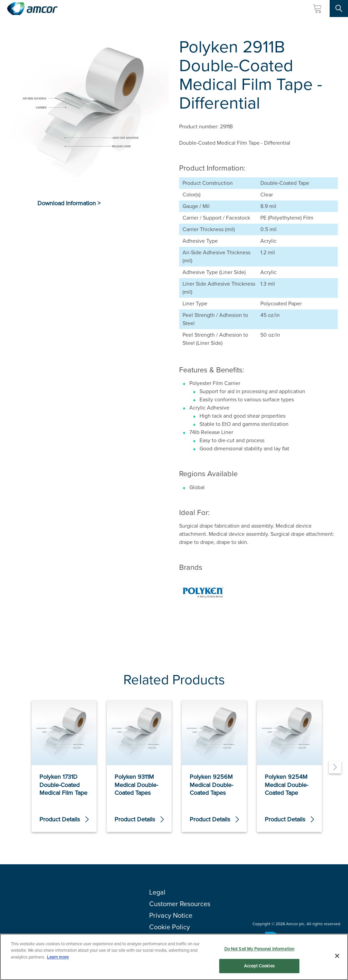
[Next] (335, 767)
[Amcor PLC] (32, 9)
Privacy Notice (171, 915)
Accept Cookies (259, 966)
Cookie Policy (170, 927)
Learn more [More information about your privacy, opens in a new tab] (58, 957)
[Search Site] (339, 9)
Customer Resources (180, 904)
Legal (157, 892)
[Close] (337, 956)
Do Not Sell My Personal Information (259, 949)
